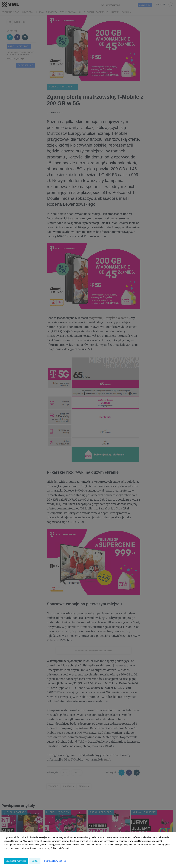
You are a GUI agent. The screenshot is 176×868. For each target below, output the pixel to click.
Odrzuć (35, 861)
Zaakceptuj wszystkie (16, 861)
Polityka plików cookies (55, 861)
